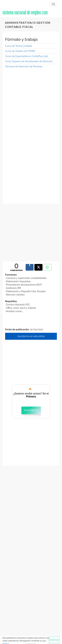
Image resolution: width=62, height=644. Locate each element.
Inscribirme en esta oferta (31, 336)
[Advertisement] (31, 103)
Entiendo (54, 640)
